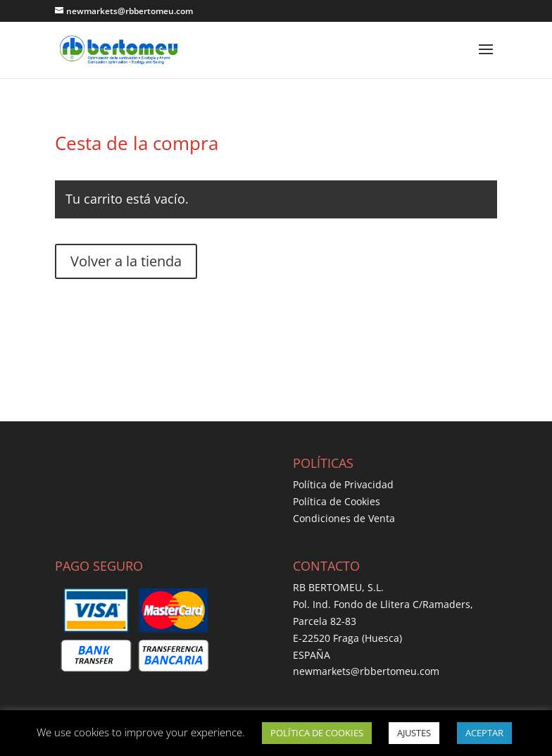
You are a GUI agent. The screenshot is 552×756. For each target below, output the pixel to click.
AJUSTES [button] (414, 733)
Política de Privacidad (343, 484)
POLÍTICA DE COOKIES (317, 733)
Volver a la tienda (126, 261)
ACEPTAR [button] (484, 733)
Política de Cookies (337, 501)
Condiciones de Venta (344, 518)
